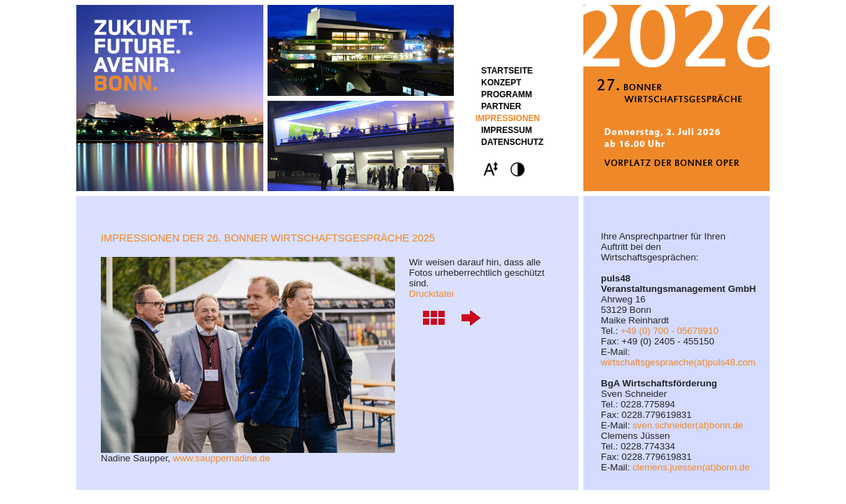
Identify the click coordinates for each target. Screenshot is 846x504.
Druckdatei (431, 294)
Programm (507, 94)
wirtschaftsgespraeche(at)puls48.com (678, 362)
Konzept (501, 83)
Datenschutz (512, 142)
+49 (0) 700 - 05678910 (670, 331)
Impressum (507, 130)
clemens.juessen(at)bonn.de (691, 467)
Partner (501, 106)
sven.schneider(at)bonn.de (688, 425)
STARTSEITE (507, 71)
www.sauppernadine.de (222, 458)
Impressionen (508, 118)
